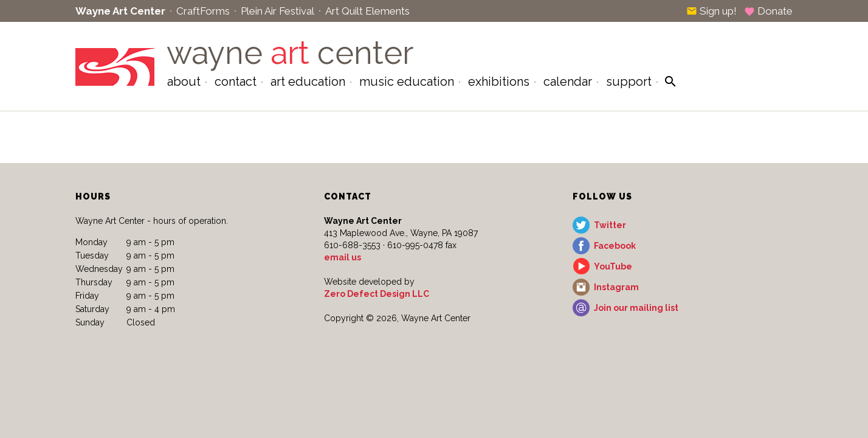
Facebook (615, 246)
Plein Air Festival (277, 11)
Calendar (568, 82)
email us (343, 257)
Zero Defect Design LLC (377, 294)
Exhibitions (499, 82)
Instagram (616, 287)
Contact (236, 82)
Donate (768, 11)
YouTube (613, 266)
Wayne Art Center (120, 11)
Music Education (407, 82)
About (184, 82)
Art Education (308, 82)
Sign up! (711, 11)
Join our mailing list (636, 308)
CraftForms (203, 11)
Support (629, 82)
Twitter (610, 225)
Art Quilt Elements (367, 11)
